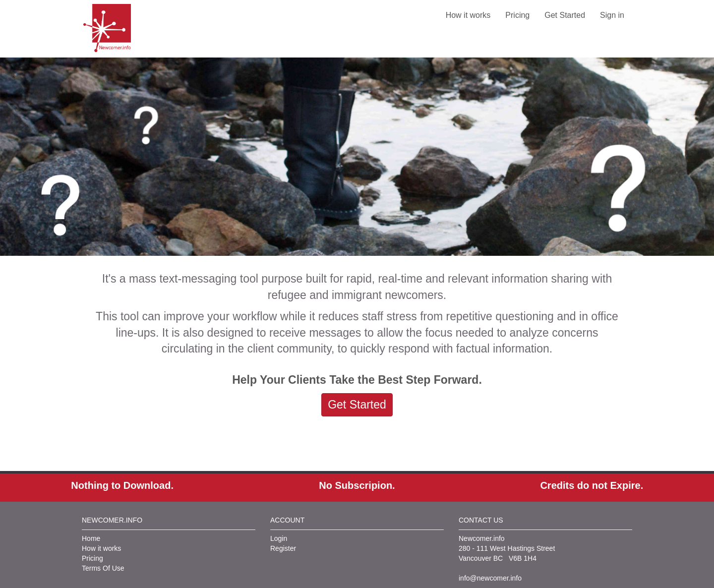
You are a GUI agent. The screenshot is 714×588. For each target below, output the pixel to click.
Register (283, 548)
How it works (468, 15)
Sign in (612, 15)
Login (279, 538)
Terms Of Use (103, 568)
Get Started (565, 15)
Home (91, 538)
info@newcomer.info (490, 578)
